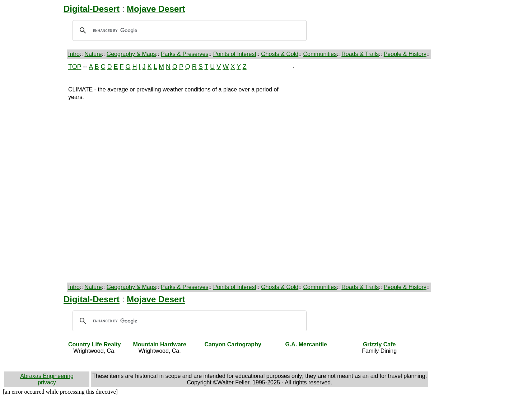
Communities (320, 54)
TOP (75, 67)
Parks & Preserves (185, 54)
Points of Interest (235, 54)
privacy (47, 382)
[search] (188, 30)
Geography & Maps (131, 54)
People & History (405, 54)
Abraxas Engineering (47, 376)
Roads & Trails (360, 54)
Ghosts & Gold (280, 54)
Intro (74, 54)
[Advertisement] (35, 171)
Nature (93, 54)
